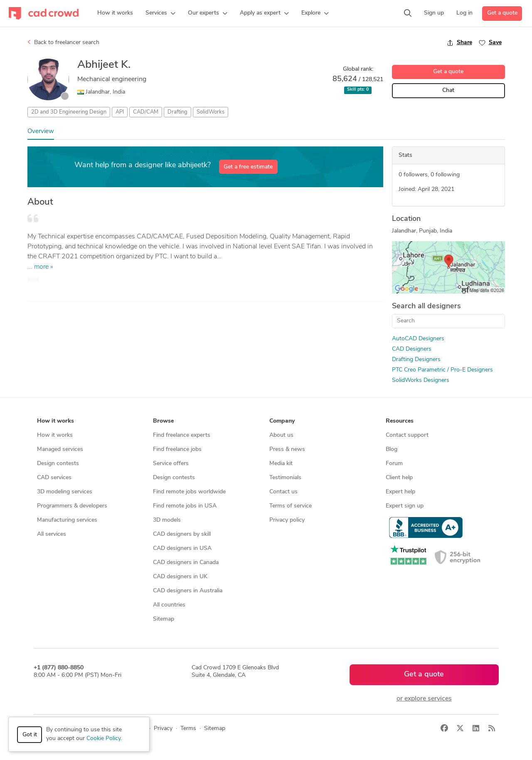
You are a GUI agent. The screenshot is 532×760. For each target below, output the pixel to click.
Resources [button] (400, 421)
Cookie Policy (103, 739)
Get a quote (502, 13)
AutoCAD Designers (418, 339)
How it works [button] (55, 421)
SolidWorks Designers (421, 380)
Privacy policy (287, 520)
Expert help (400, 492)
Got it (30, 735)
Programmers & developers (72, 506)
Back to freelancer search (63, 42)
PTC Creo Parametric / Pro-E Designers (442, 370)
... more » (40, 267)
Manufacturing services (67, 520)
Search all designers (426, 306)
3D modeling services (65, 492)
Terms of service (291, 506)
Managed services (60, 449)
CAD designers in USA (182, 548)
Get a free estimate (248, 167)
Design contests (58, 464)
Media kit (281, 464)
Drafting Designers (416, 360)
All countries (169, 605)
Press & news (287, 449)
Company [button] (282, 421)
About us (281, 435)
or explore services (424, 699)
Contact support (407, 435)
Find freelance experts (182, 435)
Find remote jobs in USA (185, 506)
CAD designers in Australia (188, 591)
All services (52, 534)
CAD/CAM (146, 112)
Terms (188, 729)
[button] (160, 13)
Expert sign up (405, 506)
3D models (167, 520)
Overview (41, 132)
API (120, 112)
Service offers (171, 464)
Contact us (283, 492)
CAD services (54, 478)
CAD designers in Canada (186, 563)
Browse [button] (163, 421)
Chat (448, 90)
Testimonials (285, 478)
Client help (399, 478)
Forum (394, 464)
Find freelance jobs (177, 449)
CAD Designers (412, 349)
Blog (392, 449)
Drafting (177, 112)
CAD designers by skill (182, 534)
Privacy (163, 729)
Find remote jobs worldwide (189, 492)
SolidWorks (211, 112)
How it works (55, 435)
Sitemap (164, 619)
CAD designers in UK (180, 577)
